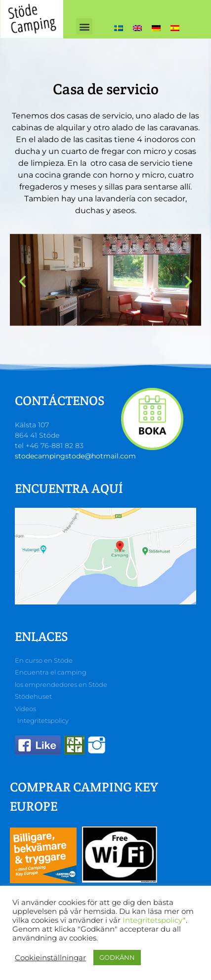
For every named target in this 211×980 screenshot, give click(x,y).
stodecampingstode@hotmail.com (75, 456)
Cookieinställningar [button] (50, 958)
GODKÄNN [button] (117, 957)
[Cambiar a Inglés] (137, 28)
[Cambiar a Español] (175, 28)
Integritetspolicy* (154, 920)
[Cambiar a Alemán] (156, 28)
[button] (84, 26)
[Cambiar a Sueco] (119, 28)
